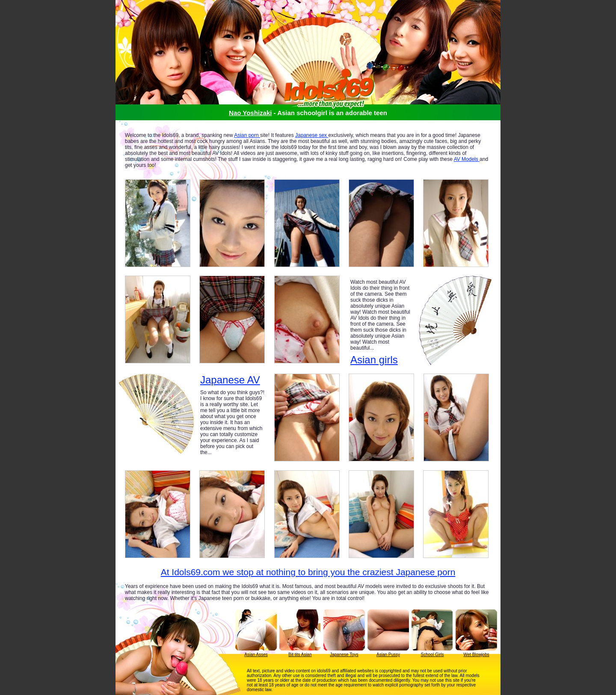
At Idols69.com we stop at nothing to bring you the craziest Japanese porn (308, 572)
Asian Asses (256, 655)
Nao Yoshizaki (250, 113)
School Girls (432, 655)
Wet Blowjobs (476, 655)
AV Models (467, 159)
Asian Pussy (388, 655)
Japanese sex (312, 135)
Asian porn (247, 135)
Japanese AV (230, 380)
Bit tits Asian (300, 655)
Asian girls (374, 360)
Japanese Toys (344, 655)
